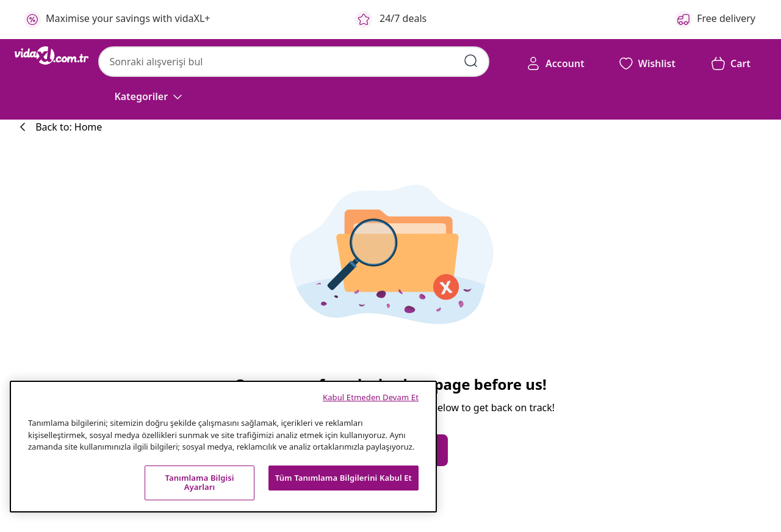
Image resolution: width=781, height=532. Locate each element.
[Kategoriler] (149, 96)
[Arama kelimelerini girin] (471, 61)
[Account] (555, 63)
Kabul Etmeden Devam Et (371, 397)
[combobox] (294, 62)
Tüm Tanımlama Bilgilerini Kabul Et (344, 478)
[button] (647, 63)
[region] (223, 447)
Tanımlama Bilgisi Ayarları (199, 483)
